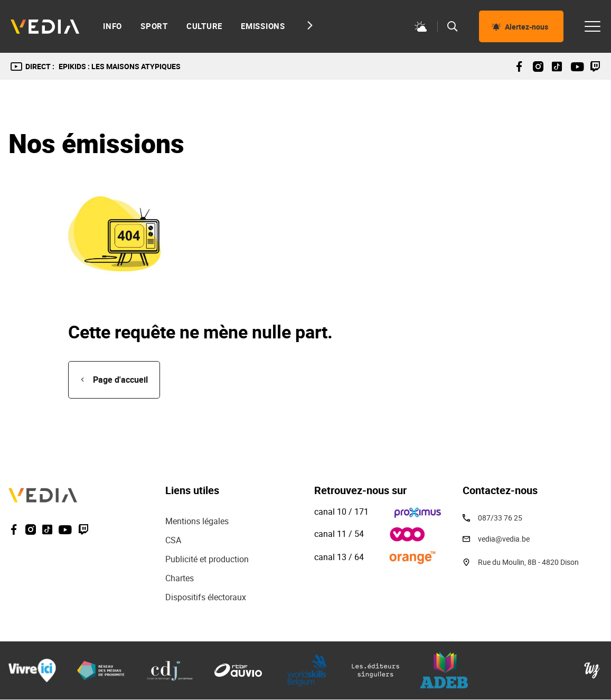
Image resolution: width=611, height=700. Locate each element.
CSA (173, 540)
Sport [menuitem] (154, 26)
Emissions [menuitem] (263, 26)
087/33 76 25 (500, 518)
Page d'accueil (120, 380)
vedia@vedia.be (504, 539)
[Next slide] (307, 25)
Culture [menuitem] (204, 26)
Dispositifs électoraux (206, 597)
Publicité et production (207, 559)
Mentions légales (198, 521)
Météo (421, 26)
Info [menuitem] (112, 26)
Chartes (180, 578)
